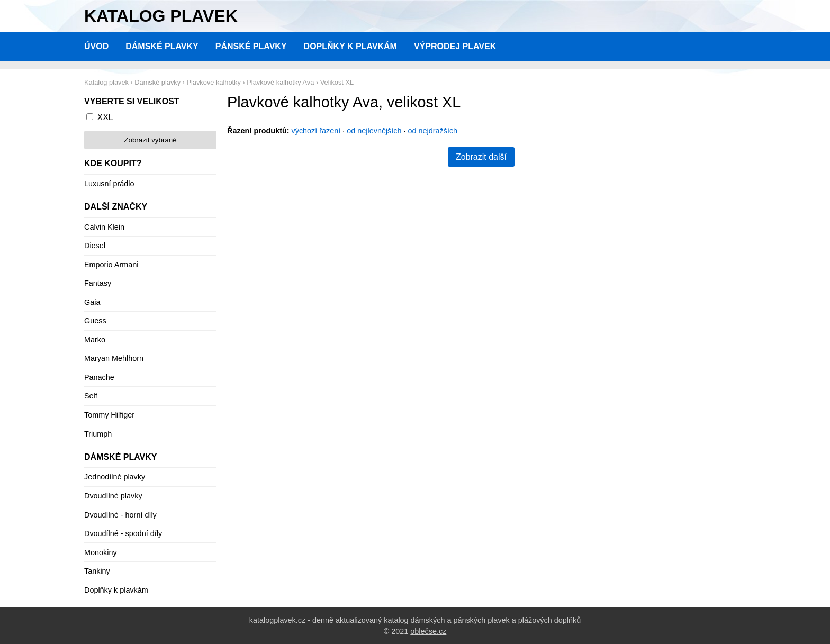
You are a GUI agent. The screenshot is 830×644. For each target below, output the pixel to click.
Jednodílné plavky (115, 477)
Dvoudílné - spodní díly (123, 533)
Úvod (96, 46)
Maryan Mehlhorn (114, 358)
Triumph (98, 434)
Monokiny (101, 552)
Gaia (92, 302)
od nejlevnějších (374, 131)
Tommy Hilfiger (109, 415)
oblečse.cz (428, 631)
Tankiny (97, 571)
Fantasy (98, 283)
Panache (99, 377)
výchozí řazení (316, 131)
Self (91, 396)
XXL (105, 117)
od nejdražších (433, 131)
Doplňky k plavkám (350, 46)
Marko (95, 340)
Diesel (95, 246)
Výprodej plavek (455, 46)
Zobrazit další (481, 157)
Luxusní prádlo (109, 184)
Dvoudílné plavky (113, 496)
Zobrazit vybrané (150, 140)
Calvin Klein (104, 227)
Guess (95, 321)
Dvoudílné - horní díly (120, 515)
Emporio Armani (111, 265)
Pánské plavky (251, 46)
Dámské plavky (162, 46)
